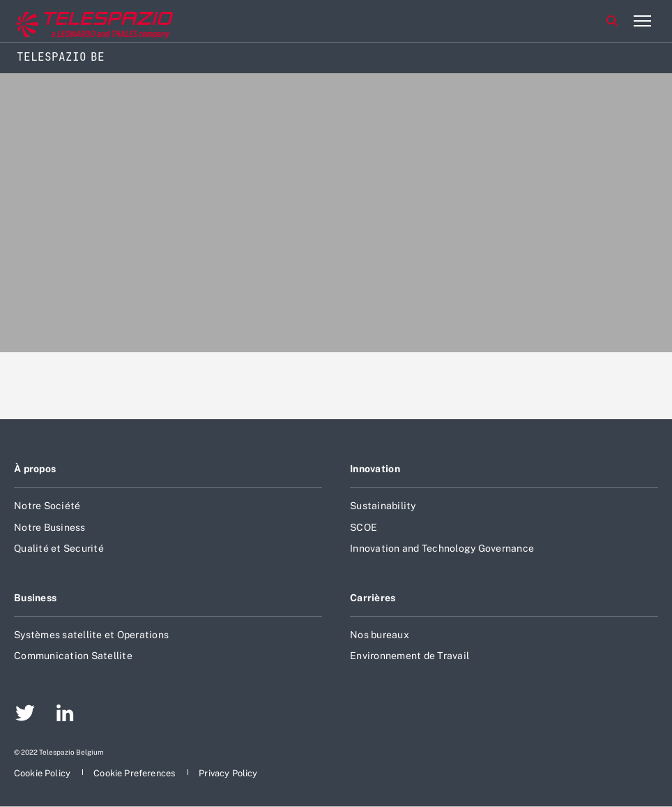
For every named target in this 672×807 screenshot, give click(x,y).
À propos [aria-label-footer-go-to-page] (35, 469)
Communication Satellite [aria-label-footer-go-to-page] (73, 656)
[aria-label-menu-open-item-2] (642, 21)
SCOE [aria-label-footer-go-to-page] (364, 527)
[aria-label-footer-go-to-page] (25, 715)
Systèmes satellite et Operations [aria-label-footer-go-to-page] (91, 635)
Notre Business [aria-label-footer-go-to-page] (50, 527)
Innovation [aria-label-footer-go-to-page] (375, 469)
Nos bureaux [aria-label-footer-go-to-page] (380, 635)
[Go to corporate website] (69, 21)
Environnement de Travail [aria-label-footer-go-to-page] (410, 656)
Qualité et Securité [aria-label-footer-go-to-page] (59, 548)
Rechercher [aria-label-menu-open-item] (612, 21)
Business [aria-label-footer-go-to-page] (35, 598)
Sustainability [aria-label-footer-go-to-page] (383, 506)
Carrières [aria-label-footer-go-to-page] (373, 598)
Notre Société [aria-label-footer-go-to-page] (47, 506)
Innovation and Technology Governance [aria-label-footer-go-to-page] (442, 548)
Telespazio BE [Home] (61, 57)
